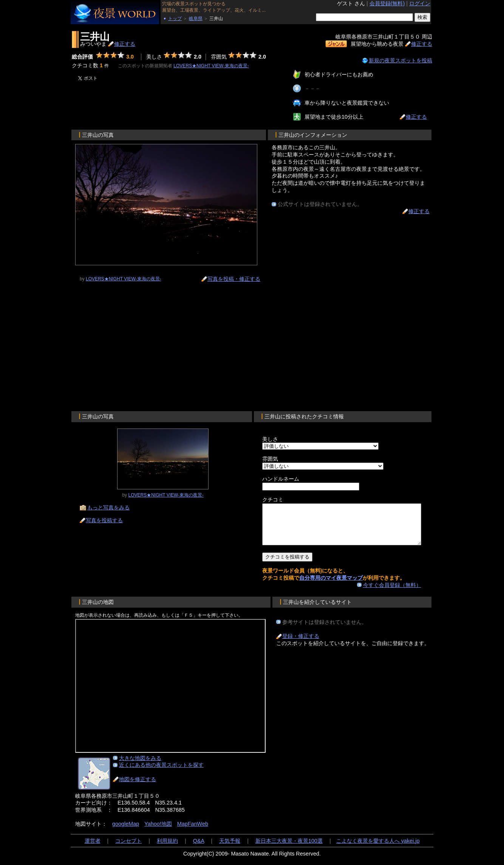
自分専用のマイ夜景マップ (317, 586)
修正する (125, 44)
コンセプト (128, 849)
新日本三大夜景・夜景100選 (289, 849)
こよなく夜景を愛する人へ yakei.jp (378, 849)
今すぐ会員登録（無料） (397, 593)
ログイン (420, 3)
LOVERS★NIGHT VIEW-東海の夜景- (211, 66)
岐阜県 (196, 19)
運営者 (93, 849)
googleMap (126, 832)
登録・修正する (301, 644)
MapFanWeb (193, 832)
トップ (175, 19)
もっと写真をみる (108, 508)
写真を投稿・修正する (234, 279)
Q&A (199, 849)
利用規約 (167, 849)
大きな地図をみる (140, 766)
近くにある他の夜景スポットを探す (161, 773)
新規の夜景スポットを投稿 (400, 60)
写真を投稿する (104, 520)
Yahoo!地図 (158, 832)
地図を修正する (138, 787)
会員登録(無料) (387, 3)
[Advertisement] (161, 104)
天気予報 (230, 849)
